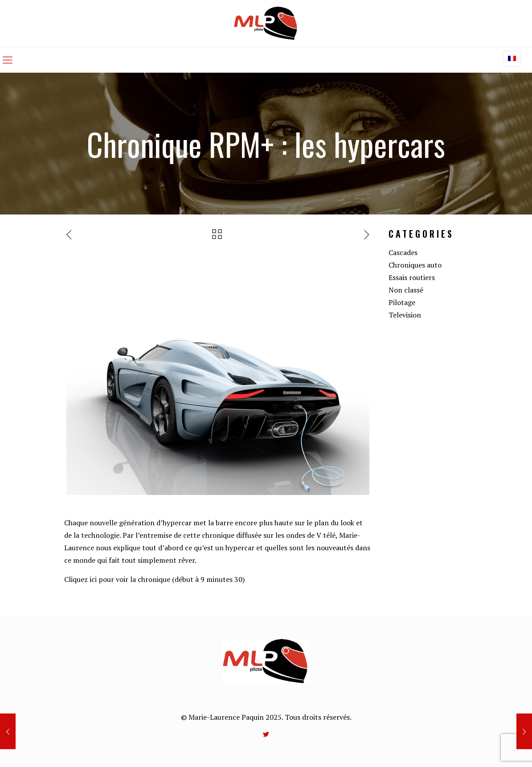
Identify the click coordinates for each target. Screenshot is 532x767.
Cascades (403, 252)
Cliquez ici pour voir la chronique (117, 579)
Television (405, 315)
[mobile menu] (8, 60)
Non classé (406, 290)
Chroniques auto (415, 265)
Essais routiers (412, 277)
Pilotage (402, 302)
